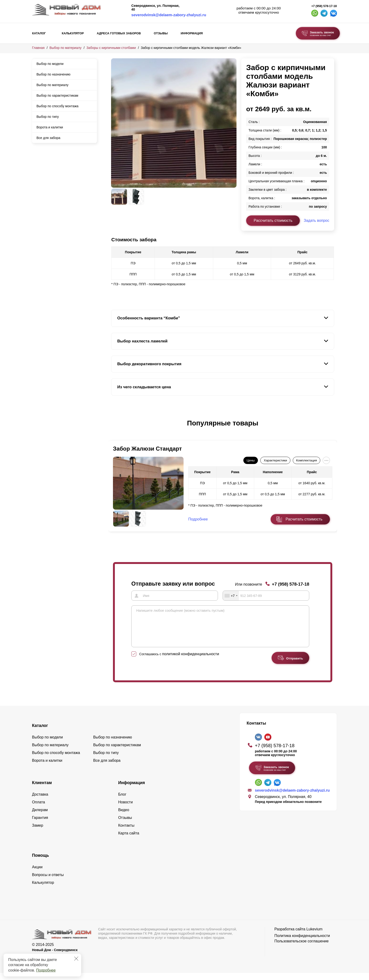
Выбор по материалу (65, 48)
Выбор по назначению (53, 74)
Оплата (38, 809)
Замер (38, 832)
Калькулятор (73, 33)
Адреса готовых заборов (119, 33)
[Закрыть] (76, 959)
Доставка (40, 801)
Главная (38, 48)
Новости (125, 809)
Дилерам (40, 817)
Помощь (40, 862)
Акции (37, 874)
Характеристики (275, 460)
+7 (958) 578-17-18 (324, 6)
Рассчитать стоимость (273, 220)
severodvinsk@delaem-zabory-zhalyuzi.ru (169, 15)
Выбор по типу (48, 117)
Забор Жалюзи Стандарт (147, 449)
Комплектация (306, 460)
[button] (114, 428)
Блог (122, 801)
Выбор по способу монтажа (57, 106)
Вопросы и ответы (48, 882)
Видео (124, 817)
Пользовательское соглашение (301, 948)
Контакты (126, 832)
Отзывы (161, 33)
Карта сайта (129, 840)
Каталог (39, 33)
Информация (192, 33)
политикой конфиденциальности (191, 661)
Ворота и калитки (50, 127)
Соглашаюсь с (179, 661)
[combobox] (231, 595)
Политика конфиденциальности (302, 943)
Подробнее (46, 970)
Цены (251, 460)
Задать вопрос (317, 220)
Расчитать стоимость (304, 519)
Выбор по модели (50, 64)
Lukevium (314, 936)
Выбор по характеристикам (57, 95)
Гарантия (40, 825)
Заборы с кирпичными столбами (111, 48)
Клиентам (42, 790)
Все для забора (48, 138)
